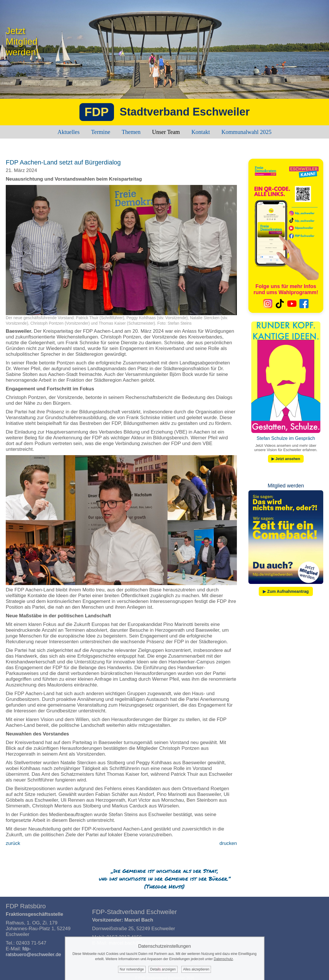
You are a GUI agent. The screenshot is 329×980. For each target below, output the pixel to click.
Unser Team (166, 132)
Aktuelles (69, 132)
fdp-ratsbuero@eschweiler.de (33, 952)
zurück (13, 843)
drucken (228, 843)
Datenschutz (223, 959)
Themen (131, 132)
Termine (100, 132)
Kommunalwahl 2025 (246, 132)
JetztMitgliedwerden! (22, 41)
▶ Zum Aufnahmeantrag (286, 591)
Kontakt (201, 132)
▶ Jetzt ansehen (286, 459)
